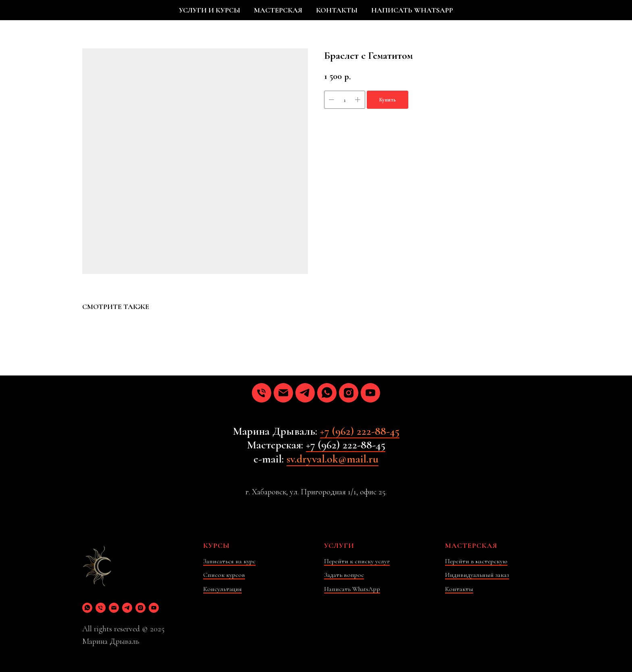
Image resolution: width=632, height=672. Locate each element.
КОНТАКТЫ (337, 10)
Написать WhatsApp (352, 589)
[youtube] (370, 393)
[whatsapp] (327, 393)
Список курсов (224, 575)
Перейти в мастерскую (476, 561)
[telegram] (305, 393)
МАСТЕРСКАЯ (278, 10)
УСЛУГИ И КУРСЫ (210, 10)
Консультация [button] (222, 589)
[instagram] (349, 393)
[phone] (262, 393)
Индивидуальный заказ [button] (477, 575)
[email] (283, 393)
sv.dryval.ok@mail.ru (333, 459)
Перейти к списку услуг (357, 561)
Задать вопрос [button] (344, 575)
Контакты (459, 589)
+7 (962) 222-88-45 (360, 431)
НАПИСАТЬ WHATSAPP (412, 10)
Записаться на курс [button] (229, 561)
